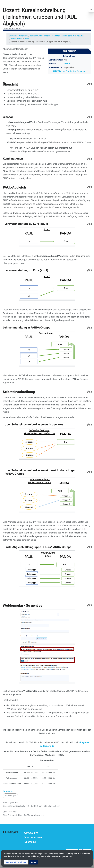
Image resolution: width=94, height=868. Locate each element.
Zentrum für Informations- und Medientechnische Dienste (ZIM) (57, 36)
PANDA (28, 39)
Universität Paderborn (18, 36)
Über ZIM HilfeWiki (33, 838)
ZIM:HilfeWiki (17, 39)
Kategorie (8, 791)
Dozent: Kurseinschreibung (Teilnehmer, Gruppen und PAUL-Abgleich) (41, 42)
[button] (16, 862)
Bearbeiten (87, 84)
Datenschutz (31, 833)
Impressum (30, 842)
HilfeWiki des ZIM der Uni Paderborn (70, 71)
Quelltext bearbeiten (90, 84)
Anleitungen (10, 796)
